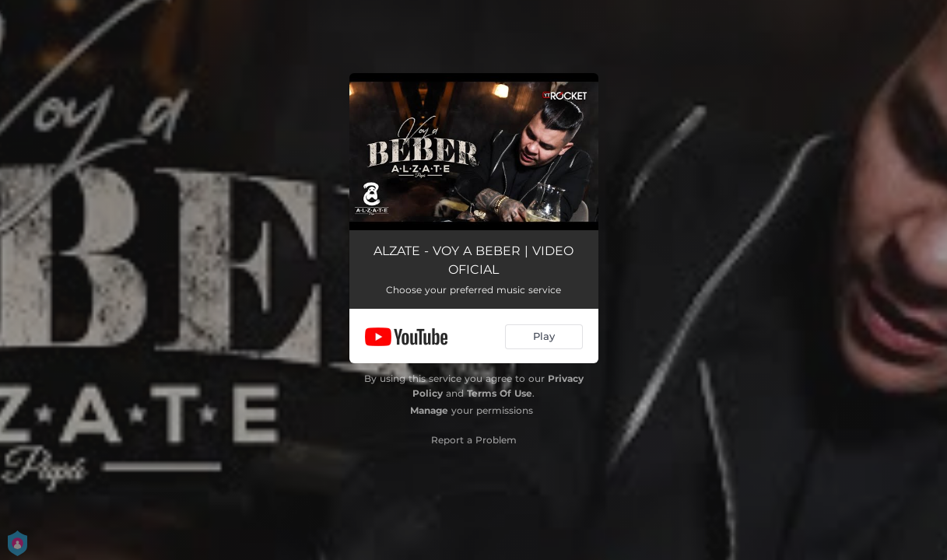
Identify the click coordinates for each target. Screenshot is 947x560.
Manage (429, 410)
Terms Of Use (500, 393)
